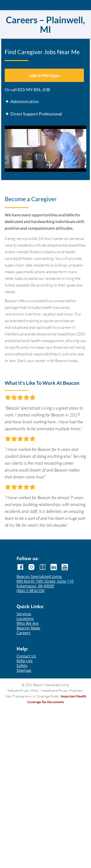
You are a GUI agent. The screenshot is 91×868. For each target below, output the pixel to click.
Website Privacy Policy (23, 690)
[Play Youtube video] (45, 149)
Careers (24, 633)
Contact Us (26, 656)
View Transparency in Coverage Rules (32, 696)
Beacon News (28, 628)
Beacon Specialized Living (39, 577)
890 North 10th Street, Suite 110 (45, 581)
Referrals (25, 661)
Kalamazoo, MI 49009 (35, 586)
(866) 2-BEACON (30, 591)
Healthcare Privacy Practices (62, 690)
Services (24, 614)
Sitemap (24, 670)
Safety (22, 666)
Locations (25, 619)
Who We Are (28, 623)
